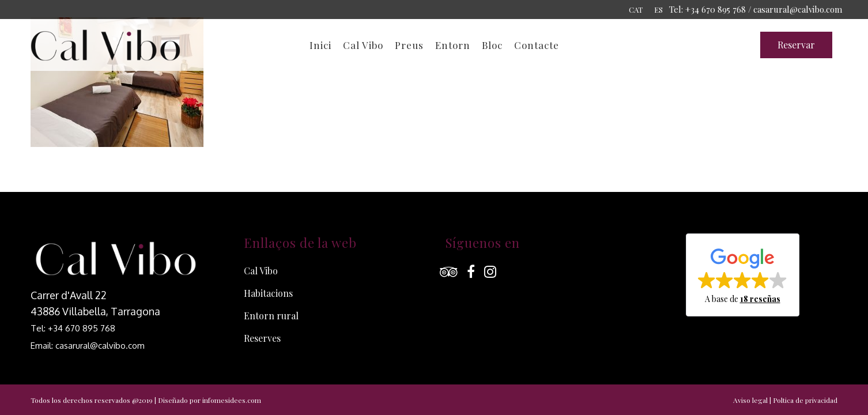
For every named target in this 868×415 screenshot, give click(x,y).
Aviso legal (750, 400)
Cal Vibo (261, 271)
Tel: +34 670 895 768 (73, 328)
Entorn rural (271, 316)
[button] (743, 275)
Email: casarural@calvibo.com (88, 346)
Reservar (796, 45)
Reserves (262, 338)
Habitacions (268, 293)
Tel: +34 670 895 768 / (710, 9)
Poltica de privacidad (805, 400)
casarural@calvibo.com (798, 9)
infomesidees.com (232, 400)
